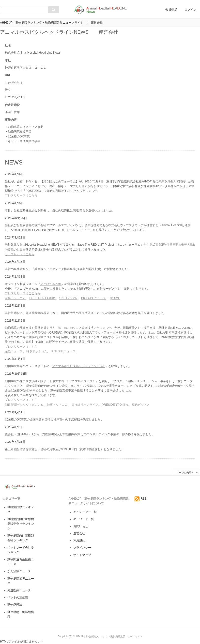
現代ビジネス (141, 405)
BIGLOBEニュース (94, 298)
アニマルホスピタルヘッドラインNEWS (79, 366)
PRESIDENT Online (42, 298)
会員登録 (171, 10)
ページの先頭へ (185, 472)
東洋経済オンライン (85, 405)
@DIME (115, 298)
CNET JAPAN (68, 298)
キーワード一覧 (84, 519)
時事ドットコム (15, 298)
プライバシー (82, 548)
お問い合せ (81, 526)
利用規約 (79, 540)
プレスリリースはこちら (21, 195)
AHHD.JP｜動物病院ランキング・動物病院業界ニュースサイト (42, 23)
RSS (141, 499)
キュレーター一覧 (85, 512)
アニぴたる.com (51, 284)
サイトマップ (82, 555)
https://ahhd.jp (14, 82)
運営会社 (79, 533)
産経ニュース (14, 351)
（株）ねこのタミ (67, 328)
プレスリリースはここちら (23, 293)
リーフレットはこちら (20, 254)
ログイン (190, 10)
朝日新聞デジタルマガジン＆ (24, 405)
